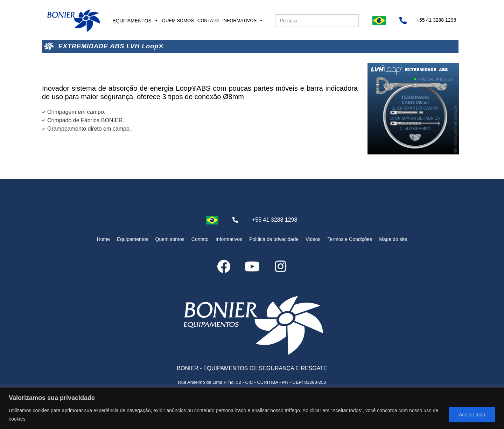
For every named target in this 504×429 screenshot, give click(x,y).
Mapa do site (393, 239)
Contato (208, 20)
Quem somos (178, 20)
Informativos (243, 20)
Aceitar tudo (472, 415)
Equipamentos (135, 21)
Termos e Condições (350, 239)
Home (103, 239)
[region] (252, 408)
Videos (313, 239)
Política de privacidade (274, 239)
